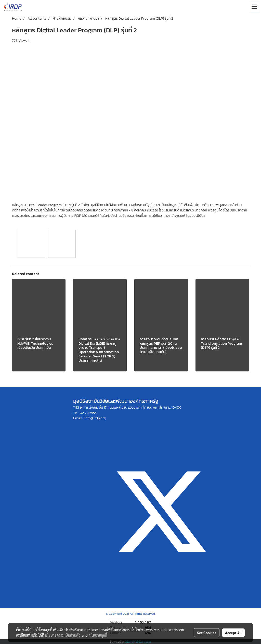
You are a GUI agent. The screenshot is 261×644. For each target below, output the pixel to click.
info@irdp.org (95, 418)
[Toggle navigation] (254, 7)
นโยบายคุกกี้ (98, 635)
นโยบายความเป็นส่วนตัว (63, 635)
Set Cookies (207, 633)
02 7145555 (88, 413)
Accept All (233, 633)
